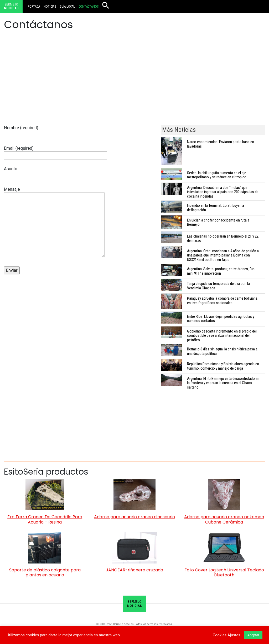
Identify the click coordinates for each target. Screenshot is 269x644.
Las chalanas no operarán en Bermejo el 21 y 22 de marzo (223, 238)
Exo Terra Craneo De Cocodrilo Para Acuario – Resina (45, 519)
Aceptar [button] (253, 635)
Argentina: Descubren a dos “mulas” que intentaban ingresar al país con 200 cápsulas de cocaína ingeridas (223, 192)
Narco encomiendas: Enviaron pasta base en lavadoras (221, 144)
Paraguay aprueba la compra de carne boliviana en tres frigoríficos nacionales (222, 301)
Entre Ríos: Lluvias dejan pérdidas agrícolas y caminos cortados (221, 319)
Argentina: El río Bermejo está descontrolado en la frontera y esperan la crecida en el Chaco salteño (223, 383)
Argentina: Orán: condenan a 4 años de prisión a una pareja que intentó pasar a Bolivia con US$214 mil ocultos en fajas (223, 255)
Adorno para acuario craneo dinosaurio (134, 517)
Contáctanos (89, 7)
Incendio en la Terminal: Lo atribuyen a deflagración (216, 208)
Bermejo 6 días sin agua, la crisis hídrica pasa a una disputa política (222, 351)
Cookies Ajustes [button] (227, 635)
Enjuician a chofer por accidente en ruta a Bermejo (218, 222)
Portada (34, 7)
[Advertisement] (134, 83)
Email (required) (55, 152)
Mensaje (54, 223)
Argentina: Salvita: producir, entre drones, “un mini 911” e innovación (221, 271)
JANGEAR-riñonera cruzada (134, 570)
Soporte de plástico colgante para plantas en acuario (45, 572)
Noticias (50, 7)
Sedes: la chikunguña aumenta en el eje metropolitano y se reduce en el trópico (217, 175)
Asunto (55, 172)
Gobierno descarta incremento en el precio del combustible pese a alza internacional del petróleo (222, 336)
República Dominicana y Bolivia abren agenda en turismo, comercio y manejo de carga (223, 366)
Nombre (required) (55, 131)
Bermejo (11, 6)
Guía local (67, 7)
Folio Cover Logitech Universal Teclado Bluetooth (224, 572)
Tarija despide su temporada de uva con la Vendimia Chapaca (218, 286)
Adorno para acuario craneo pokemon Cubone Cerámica (224, 519)
